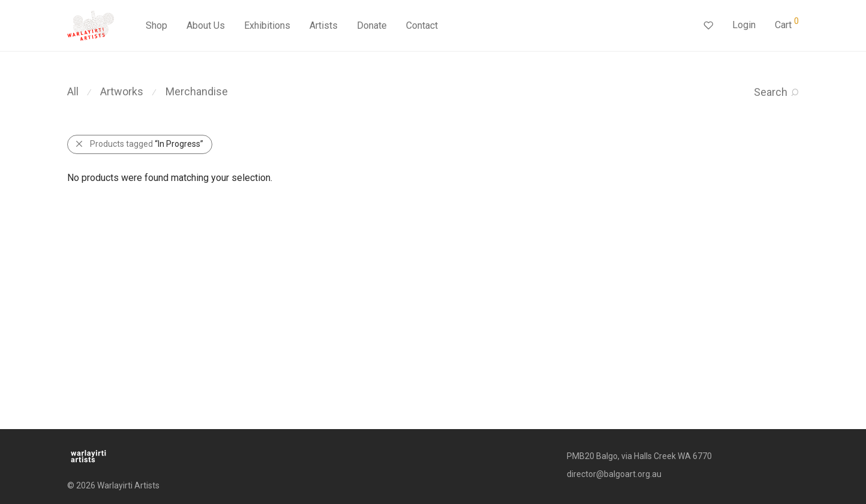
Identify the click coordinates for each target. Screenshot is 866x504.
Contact (422, 25)
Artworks (122, 91)
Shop (157, 25)
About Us (206, 25)
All (73, 91)
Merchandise (197, 91)
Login (744, 25)
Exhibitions (267, 25)
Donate (372, 25)
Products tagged (147, 144)
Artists (324, 25)
